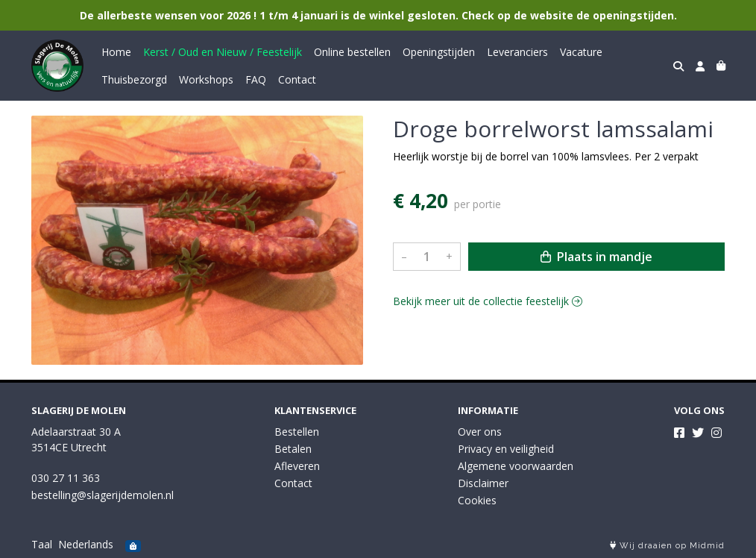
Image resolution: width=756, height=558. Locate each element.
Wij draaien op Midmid (667, 546)
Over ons (480, 432)
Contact (297, 79)
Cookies (477, 500)
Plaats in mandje (596, 257)
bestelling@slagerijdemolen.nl (103, 495)
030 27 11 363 (66, 478)
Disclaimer (483, 483)
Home (116, 52)
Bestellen (297, 432)
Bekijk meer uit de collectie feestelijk (488, 301)
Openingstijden (439, 52)
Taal (42, 544)
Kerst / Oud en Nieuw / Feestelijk (223, 52)
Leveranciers (517, 52)
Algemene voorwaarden (516, 466)
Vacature (581, 52)
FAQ (256, 79)
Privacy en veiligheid (506, 449)
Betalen (293, 449)
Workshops (206, 79)
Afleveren (297, 466)
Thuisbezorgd (134, 79)
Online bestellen (352, 52)
